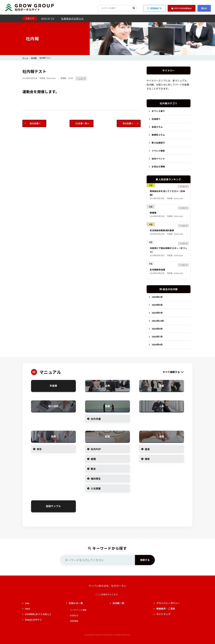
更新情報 (74, 621)
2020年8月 (157, 329)
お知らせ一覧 (76, 603)
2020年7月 (157, 337)
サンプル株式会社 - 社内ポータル (107, 586)
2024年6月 (157, 305)
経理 (93, 459)
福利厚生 (96, 479)
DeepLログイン (34, 620)
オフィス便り (158, 111)
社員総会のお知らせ (72, 18)
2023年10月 (158, 321)
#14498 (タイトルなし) (38, 614)
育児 (39, 449)
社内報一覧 (118, 603)
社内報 (34, 58)
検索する (145, 560)
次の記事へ (128, 123)
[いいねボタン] (80, 79)
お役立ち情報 (158, 166)
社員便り (156, 119)
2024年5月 (157, 313)
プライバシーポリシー (168, 603)
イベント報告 (158, 151)
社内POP (96, 449)
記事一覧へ (82, 123)
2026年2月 (157, 297)
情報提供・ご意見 (166, 609)
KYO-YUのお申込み (182, 8)
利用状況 (74, 615)
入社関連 (96, 488)
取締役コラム (158, 135)
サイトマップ (163, 614)
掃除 (147, 459)
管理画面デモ (154, 8)
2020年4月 (157, 344)
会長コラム (157, 127)
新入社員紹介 (158, 143)
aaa (27, 603)
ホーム (25, 58)
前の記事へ (35, 123)
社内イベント (158, 159)
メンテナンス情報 (78, 610)
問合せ (204, 8)
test (28, 609)
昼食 (147, 449)
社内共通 (96, 419)
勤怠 (93, 469)
